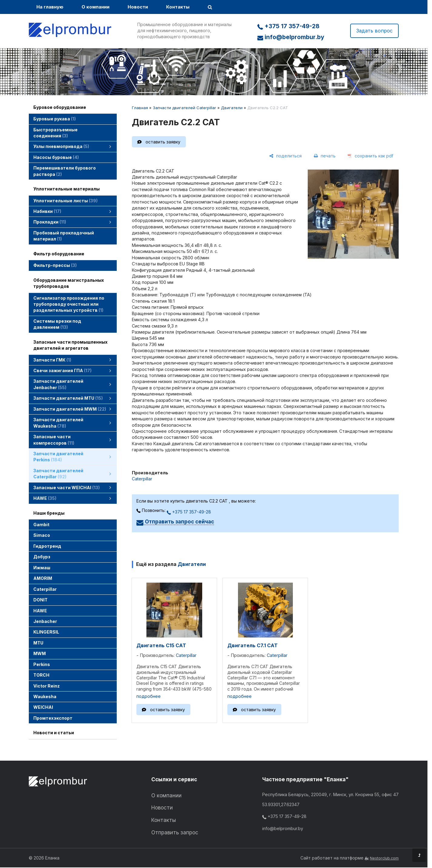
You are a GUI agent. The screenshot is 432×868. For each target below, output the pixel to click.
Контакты (178, 7)
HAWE (40, 611)
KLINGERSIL (46, 632)
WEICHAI (43, 707)
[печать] (325, 156)
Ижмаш (42, 568)
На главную (50, 7)
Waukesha (45, 696)
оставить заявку (163, 142)
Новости (138, 7)
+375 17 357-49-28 (288, 26)
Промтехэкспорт (53, 718)
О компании (95, 7)
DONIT (40, 600)
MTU (38, 643)
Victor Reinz (47, 686)
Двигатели (232, 108)
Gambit (41, 525)
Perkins (42, 664)
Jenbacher (45, 621)
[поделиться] (285, 156)
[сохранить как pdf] (370, 156)
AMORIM (43, 578)
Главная (140, 108)
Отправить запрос (175, 833)
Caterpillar (45, 589)
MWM (40, 653)
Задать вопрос (374, 31)
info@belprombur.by (291, 37)
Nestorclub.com (384, 858)
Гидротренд (47, 546)
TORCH (41, 675)
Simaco (42, 535)
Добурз (42, 557)
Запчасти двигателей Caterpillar (184, 108)
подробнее (149, 696)
